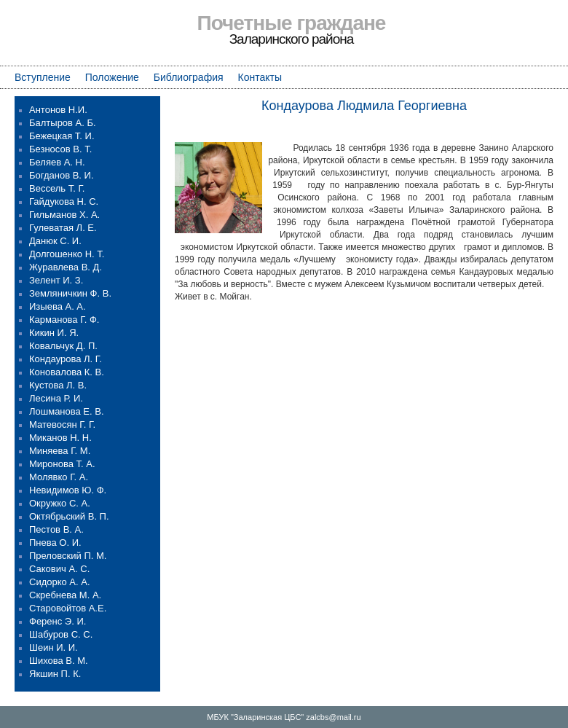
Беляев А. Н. (57, 162)
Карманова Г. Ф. (64, 320)
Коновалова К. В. (67, 372)
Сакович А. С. (59, 569)
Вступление (43, 77)
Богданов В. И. (62, 175)
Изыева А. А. (58, 306)
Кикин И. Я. (54, 333)
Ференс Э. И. (58, 621)
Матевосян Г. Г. (62, 424)
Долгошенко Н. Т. (67, 254)
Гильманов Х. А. (64, 215)
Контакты (260, 77)
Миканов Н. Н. (60, 438)
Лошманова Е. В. (67, 411)
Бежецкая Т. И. (62, 136)
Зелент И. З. (56, 280)
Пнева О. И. (55, 543)
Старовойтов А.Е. (68, 608)
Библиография (189, 77)
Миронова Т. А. (62, 464)
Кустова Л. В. (58, 385)
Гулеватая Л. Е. (63, 228)
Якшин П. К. (55, 674)
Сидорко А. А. (60, 582)
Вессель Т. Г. (57, 188)
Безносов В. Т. (60, 149)
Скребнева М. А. (65, 595)
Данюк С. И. (55, 241)
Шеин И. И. (54, 647)
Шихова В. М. (59, 661)
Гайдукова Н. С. (64, 201)
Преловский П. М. (68, 556)
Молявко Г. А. (59, 477)
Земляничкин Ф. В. (70, 293)
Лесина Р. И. (56, 398)
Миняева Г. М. (60, 451)
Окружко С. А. (60, 503)
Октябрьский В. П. (69, 516)
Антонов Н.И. (58, 110)
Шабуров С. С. (61, 634)
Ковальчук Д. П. (63, 346)
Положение (112, 77)
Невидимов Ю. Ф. (68, 490)
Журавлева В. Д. (66, 267)
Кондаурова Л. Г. (66, 359)
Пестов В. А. (56, 529)
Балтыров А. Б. (63, 123)
